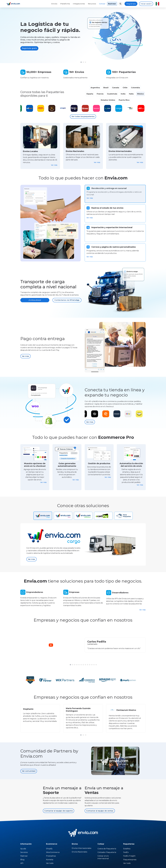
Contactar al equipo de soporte (59, 811)
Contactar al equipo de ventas (100, 811)
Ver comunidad (29, 771)
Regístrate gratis (29, 48)
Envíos (54, 4)
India (123, 94)
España (90, 94)
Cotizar (102, 4)
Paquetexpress (130, 860)
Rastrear (112, 4)
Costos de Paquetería (107, 849)
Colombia (135, 88)
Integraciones (79, 4)
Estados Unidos (108, 100)
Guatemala (112, 94)
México (140, 94)
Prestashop (51, 856)
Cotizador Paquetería (107, 852)
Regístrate (131, 4)
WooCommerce (53, 852)
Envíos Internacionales (81, 848)
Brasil (106, 88)
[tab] (115, 194)
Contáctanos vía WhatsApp (67, 300)
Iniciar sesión (146, 4)
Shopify (49, 849)
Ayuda (23, 849)
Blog (22, 860)
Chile (125, 88)
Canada (116, 88)
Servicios (24, 852)
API (22, 863)
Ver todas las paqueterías (83, 116)
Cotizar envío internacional (103, 857)
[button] (81, 62)
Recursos (92, 4)
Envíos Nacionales (79, 852)
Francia (100, 94)
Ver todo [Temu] (50, 863)
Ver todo (127, 863)
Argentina (95, 88)
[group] (40, 718)
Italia (131, 94)
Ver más (54, 165)
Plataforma (65, 4)
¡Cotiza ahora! (35, 300)
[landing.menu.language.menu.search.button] (120, 4)
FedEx (126, 852)
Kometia (50, 860)
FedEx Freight (129, 856)
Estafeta (127, 849)
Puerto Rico (124, 100)
